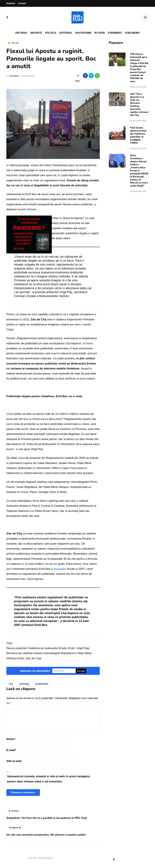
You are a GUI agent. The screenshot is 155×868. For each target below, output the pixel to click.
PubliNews (132, 33)
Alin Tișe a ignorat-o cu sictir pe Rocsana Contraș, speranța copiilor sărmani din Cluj (139, 105)
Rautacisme (83, 33)
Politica (51, 33)
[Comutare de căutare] (145, 17)
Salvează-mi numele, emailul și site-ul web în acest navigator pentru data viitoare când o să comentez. (49, 779)
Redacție (11, 3)
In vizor (100, 33)
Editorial (66, 33)
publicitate (42, 684)
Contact (22, 3)
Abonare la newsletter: (35, 671)
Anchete (36, 33)
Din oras (21, 33)
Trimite (81, 671)
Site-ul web (14, 761)
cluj (11, 684)
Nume (11, 739)
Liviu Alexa (14, 76)
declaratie (60, 569)
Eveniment (115, 33)
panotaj (24, 684)
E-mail (11, 750)
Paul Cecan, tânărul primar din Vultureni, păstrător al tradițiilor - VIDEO (138, 135)
